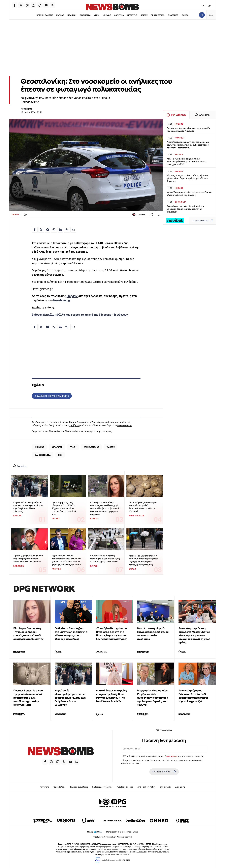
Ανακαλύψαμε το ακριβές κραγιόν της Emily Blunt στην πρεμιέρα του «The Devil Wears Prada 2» (111, 696)
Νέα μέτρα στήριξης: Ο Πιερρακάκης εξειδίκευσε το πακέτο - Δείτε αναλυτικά (153, 634)
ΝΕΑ (60, 455)
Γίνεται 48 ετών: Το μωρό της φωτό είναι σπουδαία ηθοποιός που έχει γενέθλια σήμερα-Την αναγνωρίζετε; (28, 698)
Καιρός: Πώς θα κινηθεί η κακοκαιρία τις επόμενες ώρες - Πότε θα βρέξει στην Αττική (105, 559)
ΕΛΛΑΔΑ (60, 15)
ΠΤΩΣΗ (73, 447)
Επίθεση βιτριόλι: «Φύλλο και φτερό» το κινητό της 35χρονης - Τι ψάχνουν (80, 315)
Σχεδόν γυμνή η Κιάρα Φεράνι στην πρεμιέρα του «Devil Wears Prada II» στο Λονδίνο (28, 559)
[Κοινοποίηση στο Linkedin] (60, 230)
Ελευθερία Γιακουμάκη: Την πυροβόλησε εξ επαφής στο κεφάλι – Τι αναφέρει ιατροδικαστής (28, 634)
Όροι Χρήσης (60, 787)
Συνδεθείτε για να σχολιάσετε (52, 396)
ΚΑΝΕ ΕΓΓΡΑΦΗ (164, 772)
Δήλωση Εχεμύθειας (79, 787)
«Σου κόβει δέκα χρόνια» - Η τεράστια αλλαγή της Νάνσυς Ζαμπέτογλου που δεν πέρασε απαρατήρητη (112, 634)
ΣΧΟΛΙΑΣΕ (139, 214)
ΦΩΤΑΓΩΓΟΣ (57, 447)
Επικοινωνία (165, 787)
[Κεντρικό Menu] (211, 15)
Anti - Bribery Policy (146, 787)
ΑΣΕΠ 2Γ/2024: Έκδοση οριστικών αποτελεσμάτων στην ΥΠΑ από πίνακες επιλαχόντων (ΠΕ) (186, 162)
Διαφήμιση (180, 787)
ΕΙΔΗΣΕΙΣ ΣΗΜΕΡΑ (43, 455)
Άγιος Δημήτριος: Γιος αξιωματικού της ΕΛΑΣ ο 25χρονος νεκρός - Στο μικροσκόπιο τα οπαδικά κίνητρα (64, 508)
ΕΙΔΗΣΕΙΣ (111, 447)
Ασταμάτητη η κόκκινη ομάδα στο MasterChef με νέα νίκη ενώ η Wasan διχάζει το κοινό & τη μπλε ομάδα (194, 635)
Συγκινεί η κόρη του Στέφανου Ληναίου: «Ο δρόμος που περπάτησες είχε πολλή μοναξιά (193, 696)
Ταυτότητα (45, 787)
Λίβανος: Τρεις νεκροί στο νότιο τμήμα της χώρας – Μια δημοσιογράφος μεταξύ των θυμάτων (187, 178)
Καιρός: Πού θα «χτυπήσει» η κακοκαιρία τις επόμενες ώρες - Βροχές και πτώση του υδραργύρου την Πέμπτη (143, 560)
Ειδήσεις (72, 296)
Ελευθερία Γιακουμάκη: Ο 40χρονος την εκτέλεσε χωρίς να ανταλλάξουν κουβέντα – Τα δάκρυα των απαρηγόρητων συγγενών (105, 508)
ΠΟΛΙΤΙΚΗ (72, 15)
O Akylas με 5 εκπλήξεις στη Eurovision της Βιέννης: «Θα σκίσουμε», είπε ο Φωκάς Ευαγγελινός (71, 634)
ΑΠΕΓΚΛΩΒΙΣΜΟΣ (91, 447)
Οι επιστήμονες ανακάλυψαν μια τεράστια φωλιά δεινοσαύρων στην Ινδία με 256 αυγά (143, 507)
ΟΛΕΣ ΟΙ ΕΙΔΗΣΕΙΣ (45, 15)
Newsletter (55, 431)
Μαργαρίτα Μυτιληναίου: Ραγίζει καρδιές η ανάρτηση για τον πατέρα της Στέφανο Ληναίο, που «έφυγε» (153, 698)
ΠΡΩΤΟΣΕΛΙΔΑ (158, 15)
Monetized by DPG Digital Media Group (122, 832)
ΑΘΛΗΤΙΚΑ (119, 15)
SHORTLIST (173, 15)
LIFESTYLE (132, 15)
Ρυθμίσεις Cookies (125, 787)
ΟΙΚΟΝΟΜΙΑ (85, 15)
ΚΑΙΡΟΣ (144, 15)
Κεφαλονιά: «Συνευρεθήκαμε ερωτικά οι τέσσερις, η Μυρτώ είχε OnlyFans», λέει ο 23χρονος (28, 507)
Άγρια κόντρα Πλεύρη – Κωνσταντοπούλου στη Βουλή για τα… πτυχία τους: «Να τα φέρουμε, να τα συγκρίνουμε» (66, 560)
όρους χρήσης (171, 756)
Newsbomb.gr (62, 300)
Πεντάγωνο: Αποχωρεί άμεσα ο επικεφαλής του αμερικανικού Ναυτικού (188, 130)
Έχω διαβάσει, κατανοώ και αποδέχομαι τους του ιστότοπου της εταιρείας (164, 756)
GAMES (185, 15)
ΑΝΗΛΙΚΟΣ (39, 447)
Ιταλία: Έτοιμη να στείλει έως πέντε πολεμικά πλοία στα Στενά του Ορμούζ (189, 193)
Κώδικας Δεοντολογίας (102, 787)
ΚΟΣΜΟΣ (107, 15)
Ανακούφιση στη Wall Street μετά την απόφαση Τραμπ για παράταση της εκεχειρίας (185, 209)
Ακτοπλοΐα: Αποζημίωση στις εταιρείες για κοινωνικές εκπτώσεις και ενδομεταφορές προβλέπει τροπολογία (188, 145)
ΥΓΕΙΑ (97, 15)
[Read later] (159, 214)
